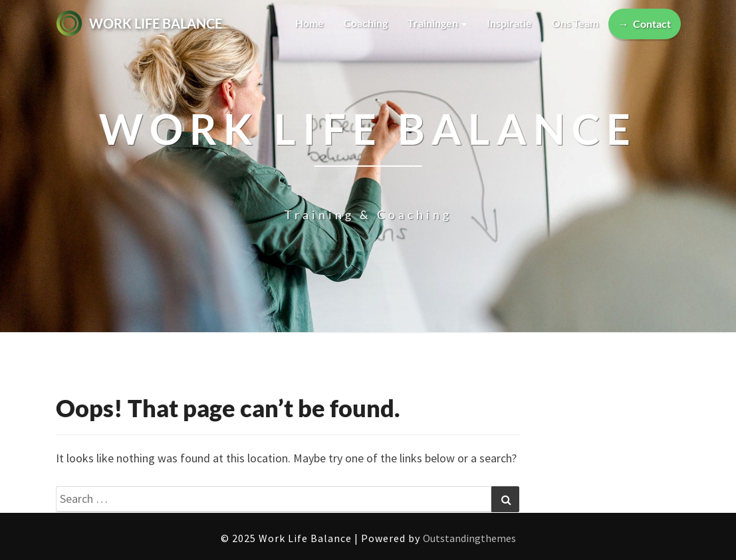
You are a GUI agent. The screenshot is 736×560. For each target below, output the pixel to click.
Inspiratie (509, 23)
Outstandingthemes (469, 538)
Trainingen (437, 23)
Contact (652, 24)
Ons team (575, 23)
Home (309, 23)
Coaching (366, 23)
